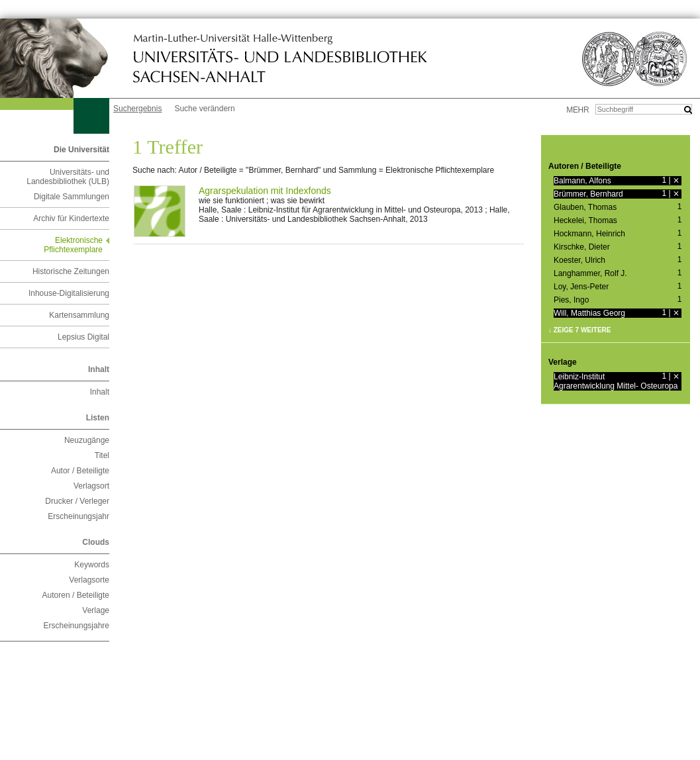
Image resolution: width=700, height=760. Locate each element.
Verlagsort (91, 486)
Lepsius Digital (83, 337)
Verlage (96, 610)
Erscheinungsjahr (78, 516)
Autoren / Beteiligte (76, 595)
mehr (577, 110)
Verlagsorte (89, 580)
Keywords (92, 565)
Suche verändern (204, 109)
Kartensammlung (79, 315)
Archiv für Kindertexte (71, 218)
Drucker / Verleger (77, 501)
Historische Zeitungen (71, 271)
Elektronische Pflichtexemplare (73, 245)
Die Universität (81, 150)
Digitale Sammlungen (72, 197)
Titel (102, 455)
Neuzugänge (87, 440)
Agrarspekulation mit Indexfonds (265, 191)
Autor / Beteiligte (80, 471)
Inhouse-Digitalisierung (69, 293)
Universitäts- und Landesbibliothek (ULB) (68, 177)
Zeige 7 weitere (582, 330)
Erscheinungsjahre (76, 626)
